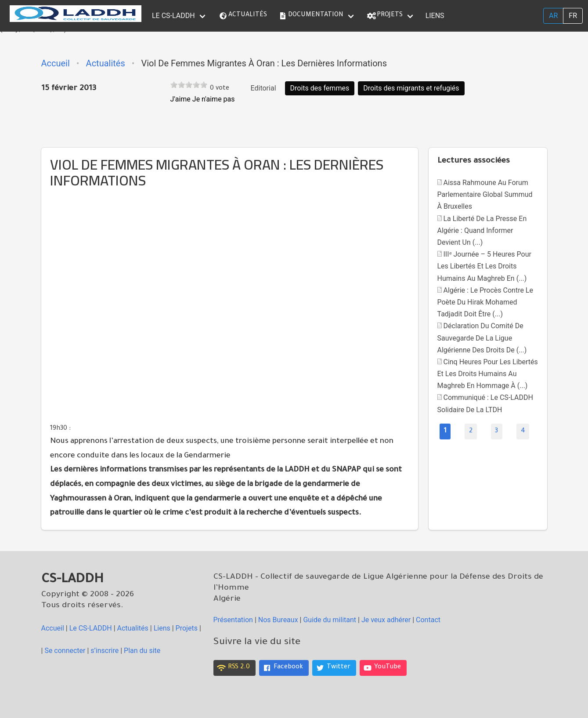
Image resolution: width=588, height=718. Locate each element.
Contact (428, 620)
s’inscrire (105, 651)
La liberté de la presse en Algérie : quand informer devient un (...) (482, 230)
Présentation (233, 620)
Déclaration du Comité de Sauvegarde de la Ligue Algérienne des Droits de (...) (482, 338)
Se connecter (66, 651)
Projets (187, 628)
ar (553, 16)
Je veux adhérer (386, 620)
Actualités (106, 63)
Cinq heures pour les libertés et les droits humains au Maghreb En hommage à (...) (488, 374)
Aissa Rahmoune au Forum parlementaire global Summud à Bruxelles (485, 194)
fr (573, 16)
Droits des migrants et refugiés (411, 88)
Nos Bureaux (278, 620)
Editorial (263, 88)
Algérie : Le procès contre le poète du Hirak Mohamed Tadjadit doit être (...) (485, 302)
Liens (435, 16)
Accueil (56, 63)
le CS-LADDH (173, 16)
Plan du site (142, 651)
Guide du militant (330, 620)
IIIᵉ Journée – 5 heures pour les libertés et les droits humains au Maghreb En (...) (484, 266)
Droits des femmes (320, 88)
